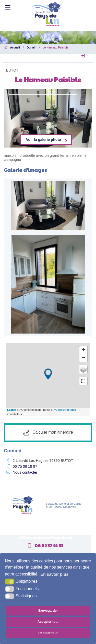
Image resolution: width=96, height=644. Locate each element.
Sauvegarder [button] (48, 611)
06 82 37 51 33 (46, 545)
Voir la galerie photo (44, 140)
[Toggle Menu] (8, 7)
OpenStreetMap (66, 410)
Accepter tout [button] (48, 622)
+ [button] (83, 350)
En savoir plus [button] (54, 574)
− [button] (83, 358)
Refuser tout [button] (48, 633)
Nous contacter (25, 472)
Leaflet (12, 410)
